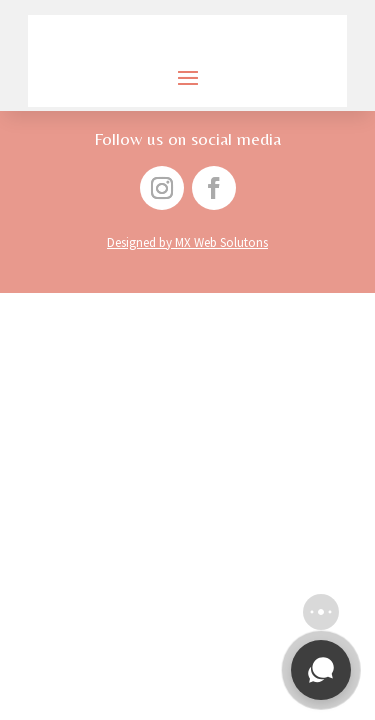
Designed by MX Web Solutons (187, 242)
